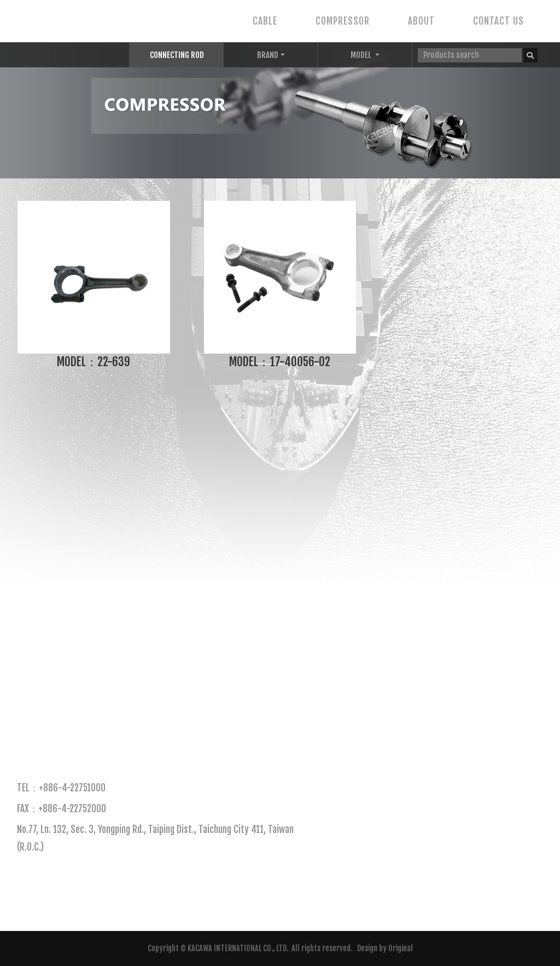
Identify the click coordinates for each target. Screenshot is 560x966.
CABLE (265, 21)
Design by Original (385, 948)
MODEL (362, 55)
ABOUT (421, 21)
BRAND (268, 55)
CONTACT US (498, 21)
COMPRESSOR (343, 21)
